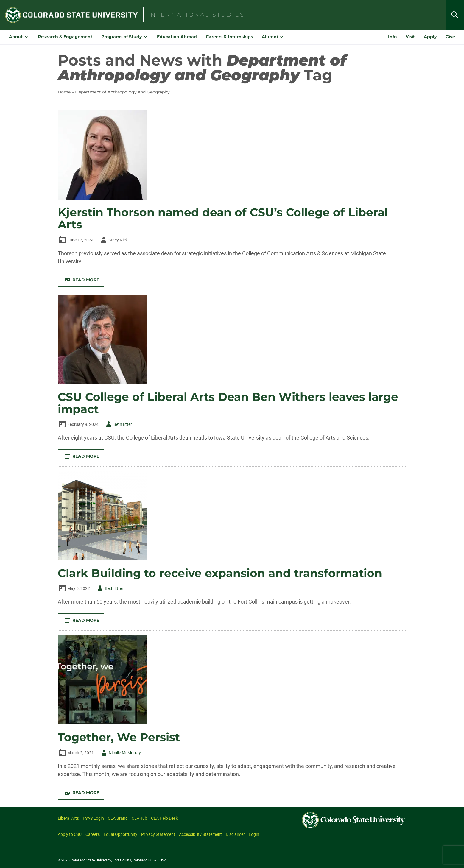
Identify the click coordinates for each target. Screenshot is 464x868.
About (16, 37)
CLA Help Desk (164, 818)
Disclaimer (235, 834)
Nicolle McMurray (120, 753)
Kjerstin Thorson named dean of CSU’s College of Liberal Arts (223, 218)
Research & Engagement (65, 37)
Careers (93, 834)
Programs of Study (122, 37)
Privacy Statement (158, 834)
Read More (84, 282)
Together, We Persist (119, 737)
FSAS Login (93, 818)
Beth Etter (118, 424)
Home (64, 92)
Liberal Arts (68, 818)
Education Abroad (177, 37)
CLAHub (139, 818)
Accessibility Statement (200, 834)
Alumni (270, 37)
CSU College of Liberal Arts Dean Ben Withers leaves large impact (228, 403)
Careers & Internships (229, 37)
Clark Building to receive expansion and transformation (220, 573)
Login (254, 834)
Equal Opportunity (120, 834)
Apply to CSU (70, 834)
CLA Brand (118, 818)
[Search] (455, 15)
